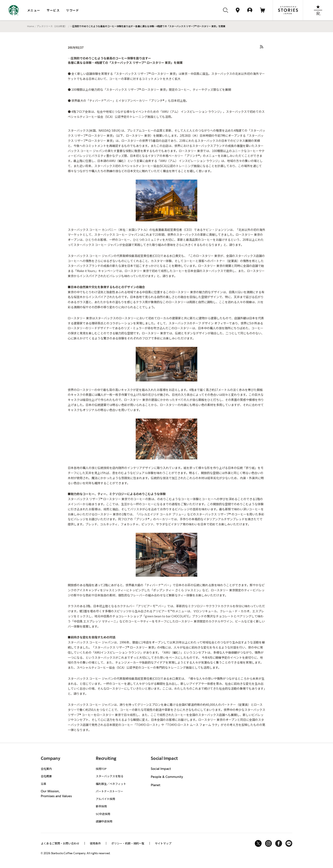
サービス (53, 10)
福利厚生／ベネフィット (111, 784)
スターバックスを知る (110, 776)
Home (31, 26)
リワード (73, 10)
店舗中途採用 (104, 821)
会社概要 (46, 776)
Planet (156, 785)
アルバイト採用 (105, 799)
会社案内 (46, 769)
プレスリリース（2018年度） (52, 26)
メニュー (34, 10)
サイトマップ (163, 843)
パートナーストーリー (109, 791)
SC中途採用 (103, 814)
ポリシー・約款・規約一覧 (128, 843)
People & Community (167, 777)
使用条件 (95, 843)
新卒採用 (101, 806)
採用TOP (101, 769)
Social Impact (161, 769)
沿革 (44, 784)
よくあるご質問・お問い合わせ (60, 843)
